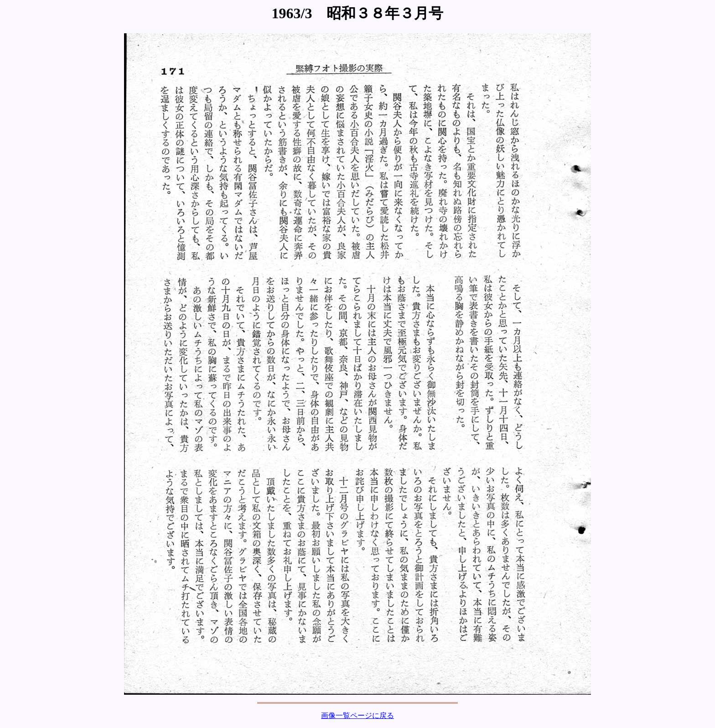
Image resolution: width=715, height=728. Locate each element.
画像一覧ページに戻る (357, 715)
